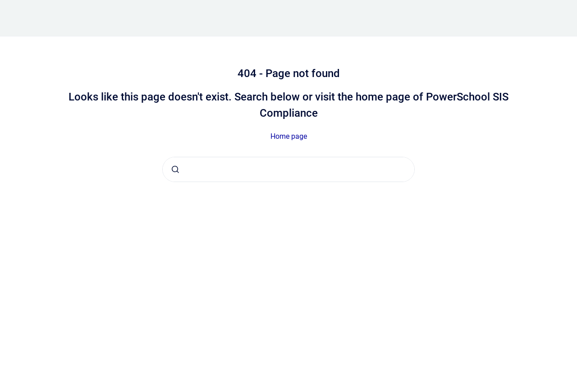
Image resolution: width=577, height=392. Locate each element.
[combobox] (288, 169)
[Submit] (175, 169)
